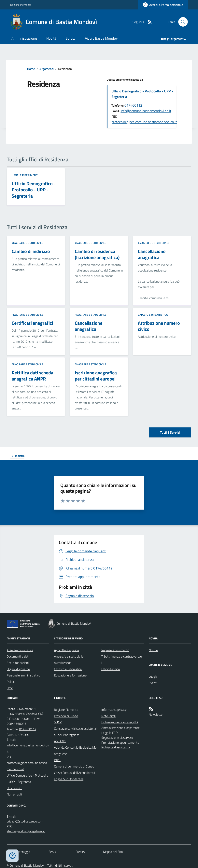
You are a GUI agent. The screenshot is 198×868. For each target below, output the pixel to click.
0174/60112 (28, 729)
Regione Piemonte (21, 5)
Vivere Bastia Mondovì (102, 38)
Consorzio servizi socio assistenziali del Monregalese (75, 732)
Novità (51, 38)
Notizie (153, 650)
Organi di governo (18, 669)
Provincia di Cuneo (66, 716)
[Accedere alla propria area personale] (163, 5)
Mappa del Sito (113, 852)
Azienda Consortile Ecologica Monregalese (75, 751)
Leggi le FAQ (110, 733)
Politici (11, 682)
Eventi (153, 683)
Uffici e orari (14, 788)
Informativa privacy (114, 710)
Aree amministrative (20, 650)
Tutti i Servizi (170, 432)
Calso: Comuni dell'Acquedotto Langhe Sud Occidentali (75, 776)
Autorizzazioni (63, 663)
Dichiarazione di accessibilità (120, 722)
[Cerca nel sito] (181, 22)
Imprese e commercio (115, 650)
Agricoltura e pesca (66, 650)
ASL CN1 (60, 741)
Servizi (71, 38)
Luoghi (153, 676)
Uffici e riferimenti (25, 175)
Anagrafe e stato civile (27, 243)
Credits (80, 852)
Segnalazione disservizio (117, 738)
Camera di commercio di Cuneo (74, 766)
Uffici (10, 688)
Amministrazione (24, 38)
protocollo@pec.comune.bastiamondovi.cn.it (144, 122)
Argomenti (47, 69)
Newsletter (156, 714)
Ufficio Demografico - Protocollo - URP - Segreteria (142, 94)
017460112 (133, 105)
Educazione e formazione (70, 675)
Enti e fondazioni (18, 663)
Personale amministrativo (23, 675)
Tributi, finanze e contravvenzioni (122, 660)
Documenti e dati (18, 656)
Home (31, 69)
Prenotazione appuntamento (120, 742)
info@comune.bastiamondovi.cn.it (146, 111)
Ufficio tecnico (111, 669)
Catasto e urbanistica (153, 315)
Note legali (108, 716)
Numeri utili (14, 794)
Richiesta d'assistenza (116, 747)
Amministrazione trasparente (120, 728)
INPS (57, 760)
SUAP (58, 722)
